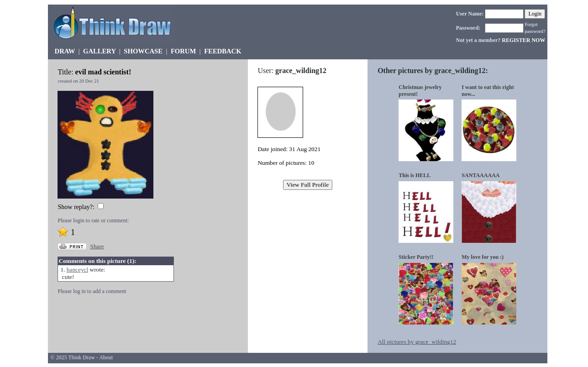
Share (97, 246)
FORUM (183, 51)
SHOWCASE (143, 51)
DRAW (65, 51)
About (106, 357)
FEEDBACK (223, 51)
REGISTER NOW (523, 40)
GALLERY (99, 51)
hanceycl (77, 270)
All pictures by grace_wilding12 (417, 342)
